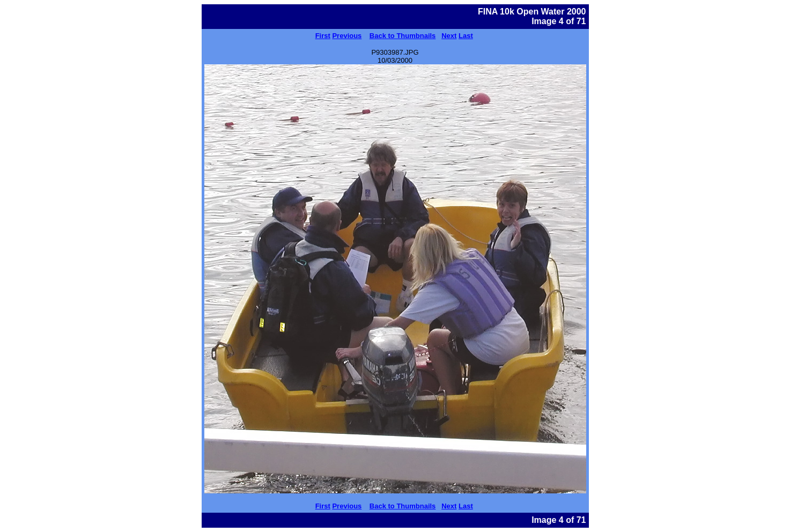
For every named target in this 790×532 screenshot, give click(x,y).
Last (466, 36)
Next (449, 36)
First (323, 36)
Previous (347, 36)
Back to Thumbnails (403, 36)
